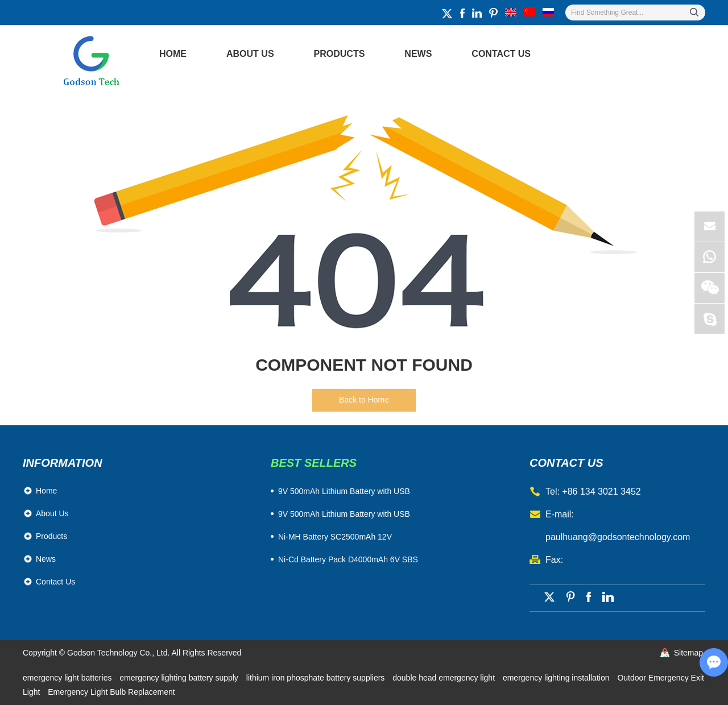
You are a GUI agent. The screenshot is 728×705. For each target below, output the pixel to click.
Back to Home (364, 400)
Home (173, 54)
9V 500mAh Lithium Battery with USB (344, 514)
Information (63, 463)
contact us (566, 463)
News (418, 54)
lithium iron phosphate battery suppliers (317, 678)
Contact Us (501, 54)
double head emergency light (445, 678)
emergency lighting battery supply (180, 678)
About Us (250, 54)
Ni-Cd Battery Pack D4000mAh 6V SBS (348, 559)
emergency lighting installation (557, 678)
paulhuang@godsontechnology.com (618, 537)
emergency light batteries (68, 678)
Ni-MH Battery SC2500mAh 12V (335, 537)
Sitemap (688, 653)
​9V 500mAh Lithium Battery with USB (344, 491)
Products (340, 54)
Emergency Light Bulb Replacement (111, 692)
